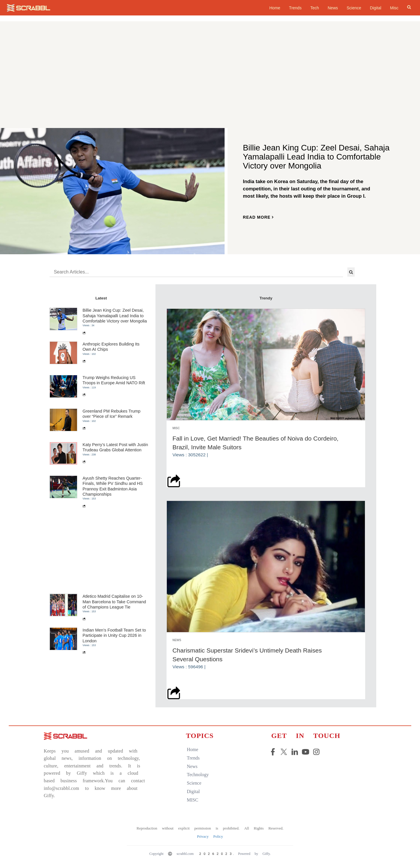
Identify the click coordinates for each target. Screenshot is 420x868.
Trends (295, 8)
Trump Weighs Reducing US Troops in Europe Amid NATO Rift (114, 380)
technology (198, 775)
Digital (376, 8)
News (333, 8)
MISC (193, 800)
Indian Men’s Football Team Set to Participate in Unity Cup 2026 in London (114, 635)
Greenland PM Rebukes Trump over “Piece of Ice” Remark (111, 414)
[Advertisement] (210, 83)
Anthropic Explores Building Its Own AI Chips (111, 347)
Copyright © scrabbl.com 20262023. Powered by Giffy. (210, 854)
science (194, 783)
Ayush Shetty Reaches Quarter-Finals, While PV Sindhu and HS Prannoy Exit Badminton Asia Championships (113, 486)
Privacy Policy (210, 836)
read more (258, 217)
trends (193, 758)
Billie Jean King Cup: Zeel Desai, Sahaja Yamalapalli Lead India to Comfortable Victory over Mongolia (115, 316)
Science (354, 8)
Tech (315, 8)
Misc (394, 8)
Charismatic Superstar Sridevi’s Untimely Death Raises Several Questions (247, 655)
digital (193, 791)
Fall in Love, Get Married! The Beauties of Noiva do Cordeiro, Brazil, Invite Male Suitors (255, 443)
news (192, 766)
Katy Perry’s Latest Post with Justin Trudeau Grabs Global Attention (115, 447)
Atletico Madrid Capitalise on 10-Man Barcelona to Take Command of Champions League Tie (114, 602)
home (275, 8)
